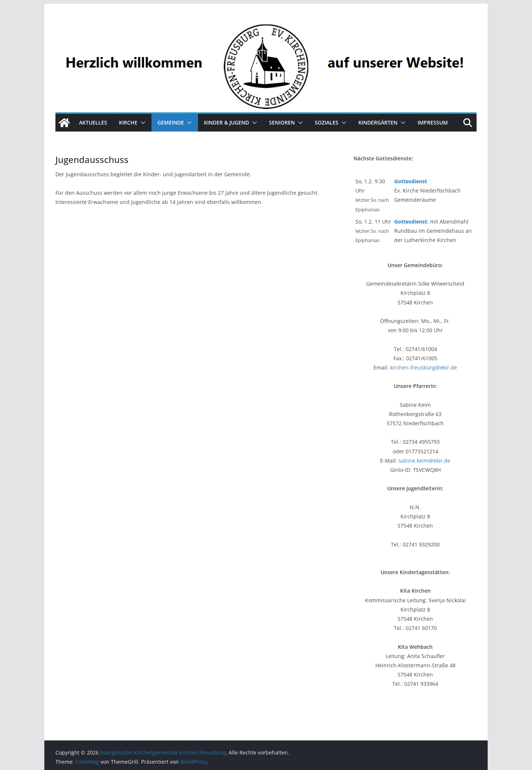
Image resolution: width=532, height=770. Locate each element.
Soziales (327, 122)
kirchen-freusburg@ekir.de (424, 367)
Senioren (282, 122)
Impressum (433, 122)
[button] (141, 123)
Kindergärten (378, 122)
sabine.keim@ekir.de (424, 461)
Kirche (128, 122)
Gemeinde (171, 122)
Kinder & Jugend (226, 122)
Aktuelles (93, 122)
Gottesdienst (411, 181)
